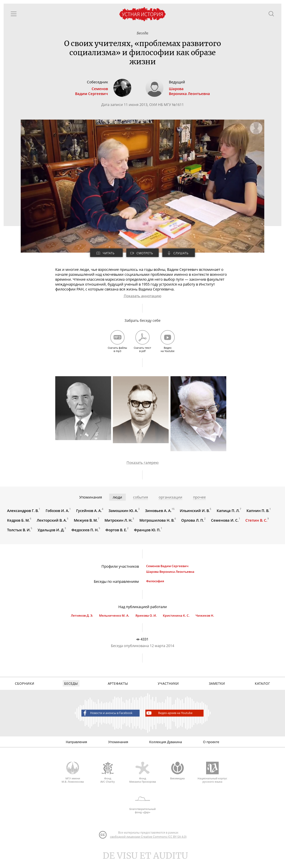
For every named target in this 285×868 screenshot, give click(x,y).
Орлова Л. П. (193, 524)
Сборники (25, 689)
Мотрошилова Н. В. (157, 524)
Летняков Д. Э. (82, 621)
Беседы (71, 689)
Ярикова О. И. (146, 621)
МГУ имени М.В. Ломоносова (73, 780)
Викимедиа (177, 778)
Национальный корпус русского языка (212, 780)
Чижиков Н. (205, 621)
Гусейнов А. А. (89, 514)
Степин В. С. (257, 524)
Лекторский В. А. (52, 524)
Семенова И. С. (225, 524)
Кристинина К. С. (176, 621)
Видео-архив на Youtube (169, 719)
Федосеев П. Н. (85, 534)
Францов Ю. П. (148, 534)
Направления (76, 748)
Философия (155, 586)
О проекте (211, 748)
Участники (168, 689)
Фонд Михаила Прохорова (142, 780)
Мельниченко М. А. (114, 621)
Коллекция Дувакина (166, 748)
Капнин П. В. (259, 514)
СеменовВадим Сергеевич (91, 92)
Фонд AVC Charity (108, 780)
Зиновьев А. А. (159, 514)
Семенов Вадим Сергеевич (167, 571)
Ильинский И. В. (195, 514)
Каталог (262, 689)
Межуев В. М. (86, 524)
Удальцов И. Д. (51, 534)
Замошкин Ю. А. (124, 514)
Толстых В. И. (19, 534)
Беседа (142, 33)
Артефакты (118, 689)
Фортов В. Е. (117, 534)
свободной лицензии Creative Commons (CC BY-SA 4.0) (148, 845)
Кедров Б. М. (19, 524)
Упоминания (118, 748)
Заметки (217, 689)
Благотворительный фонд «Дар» (142, 811)
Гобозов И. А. (58, 514)
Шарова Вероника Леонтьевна (170, 576)
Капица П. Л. (229, 514)
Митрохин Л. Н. (119, 524)
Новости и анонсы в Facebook (107, 719)
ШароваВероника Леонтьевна (190, 92)
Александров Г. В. (23, 514)
